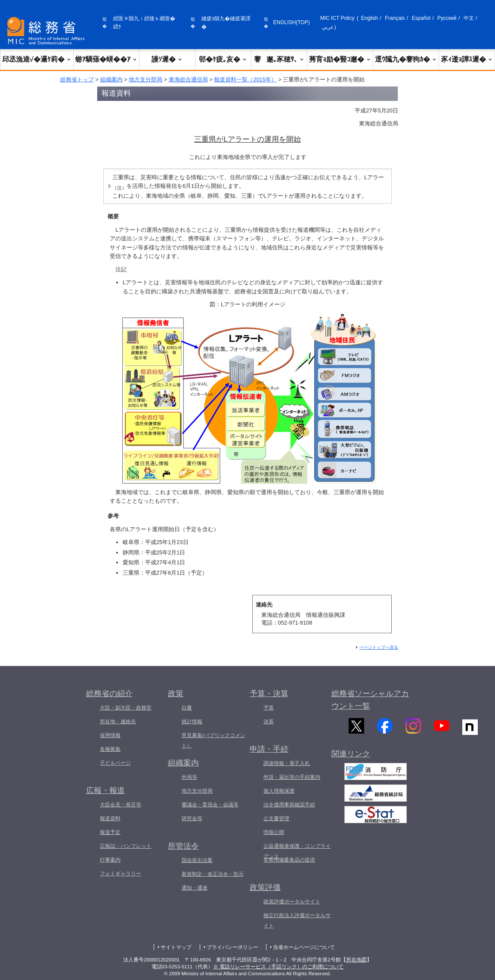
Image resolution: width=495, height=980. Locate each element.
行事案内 (110, 860)
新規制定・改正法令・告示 (213, 874)
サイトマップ (176, 947)
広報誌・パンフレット (126, 846)
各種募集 (110, 749)
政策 (176, 694)
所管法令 (183, 846)
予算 (269, 708)
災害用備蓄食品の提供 (289, 860)
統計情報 (192, 722)
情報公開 (274, 832)
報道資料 (110, 818)
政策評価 (265, 887)
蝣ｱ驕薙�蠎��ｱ (106, 59)
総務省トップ (77, 79)
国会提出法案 (197, 860)
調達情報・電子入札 (287, 763)
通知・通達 (195, 888)
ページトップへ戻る (379, 647)
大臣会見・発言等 (121, 805)
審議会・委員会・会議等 (210, 805)
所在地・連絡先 (118, 722)
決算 (269, 722)
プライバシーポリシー (232, 947)
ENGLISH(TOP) (292, 22)
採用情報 (110, 735)
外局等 (189, 777)
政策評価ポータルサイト (292, 902)
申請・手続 (269, 749)
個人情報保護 (279, 791)
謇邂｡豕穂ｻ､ (279, 59)
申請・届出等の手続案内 (292, 777)
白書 (187, 708)
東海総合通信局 (188, 79)
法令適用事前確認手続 (289, 805)
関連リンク (351, 761)
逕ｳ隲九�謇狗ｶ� (406, 59)
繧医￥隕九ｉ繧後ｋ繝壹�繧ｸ (144, 23)
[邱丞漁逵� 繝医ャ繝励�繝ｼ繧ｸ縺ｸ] (48, 31)
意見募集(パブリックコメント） (213, 740)
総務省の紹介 (109, 694)
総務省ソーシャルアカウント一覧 (370, 700)
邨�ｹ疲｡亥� (223, 59)
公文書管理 (276, 818)
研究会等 (192, 818)
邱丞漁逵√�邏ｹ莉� (37, 59)
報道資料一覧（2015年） (245, 79)
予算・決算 (269, 694)
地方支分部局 (145, 79)
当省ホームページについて (304, 947)
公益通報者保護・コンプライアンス (297, 851)
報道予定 (110, 832)
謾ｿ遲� (167, 59)
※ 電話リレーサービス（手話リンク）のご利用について (278, 967)
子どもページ (115, 763)
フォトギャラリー (121, 874)
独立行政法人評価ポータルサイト (297, 921)
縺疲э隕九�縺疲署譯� (226, 23)
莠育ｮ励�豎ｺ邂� (340, 59)
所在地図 (356, 960)
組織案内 (111, 79)
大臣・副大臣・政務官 (126, 708)
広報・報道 (105, 790)
